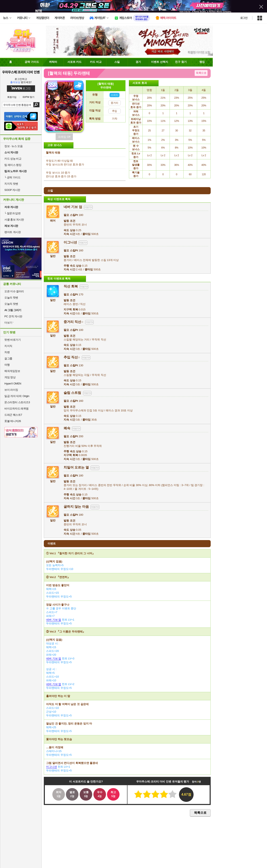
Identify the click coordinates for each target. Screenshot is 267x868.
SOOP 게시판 (12, 190)
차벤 (7, 352)
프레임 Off (64, 137)
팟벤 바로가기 (13, 340)
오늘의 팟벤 (11, 304)
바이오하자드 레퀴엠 (16, 409)
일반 (53, 254)
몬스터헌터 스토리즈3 (17, 402)
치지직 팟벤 (11, 184)
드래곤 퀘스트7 (13, 415)
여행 (7, 365)
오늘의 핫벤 (11, 298)
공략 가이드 (12, 177)
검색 (36, 105)
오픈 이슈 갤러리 (14, 291)
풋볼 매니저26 (13, 421)
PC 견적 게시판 (13, 316)
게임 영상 (10, 377)
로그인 (244, 18)
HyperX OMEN (13, 384)
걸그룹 (8, 358)
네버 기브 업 (54, 620)
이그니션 (52, 767)
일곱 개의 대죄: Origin (17, 396)
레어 (53, 219)
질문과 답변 (12, 213)
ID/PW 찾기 (29, 97)
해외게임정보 (12, 371)
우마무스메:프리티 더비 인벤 (21, 72)
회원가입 (12, 97)
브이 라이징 (11, 390)
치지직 (8, 346)
